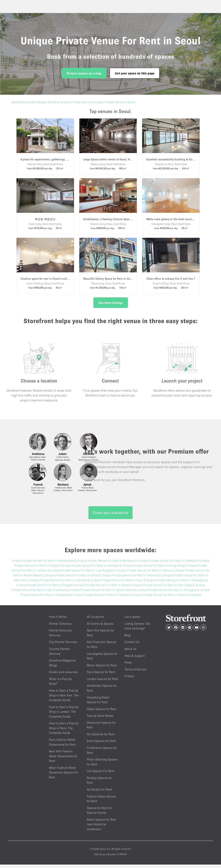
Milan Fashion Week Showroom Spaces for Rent (63, 776)
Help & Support (135, 659)
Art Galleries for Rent (101, 737)
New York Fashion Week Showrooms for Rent (63, 759)
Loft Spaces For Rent (101, 774)
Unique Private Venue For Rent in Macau (144, 574)
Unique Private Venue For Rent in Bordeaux (106, 564)
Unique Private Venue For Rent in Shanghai (167, 593)
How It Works (58, 620)
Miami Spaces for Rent (102, 669)
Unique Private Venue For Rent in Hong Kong (153, 569)
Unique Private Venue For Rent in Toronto (101, 598)
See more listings (111, 303)
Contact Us (132, 645)
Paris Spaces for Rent (101, 675)
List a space (132, 620)
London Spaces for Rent (102, 682)
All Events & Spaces (100, 627)
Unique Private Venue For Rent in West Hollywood (166, 598)
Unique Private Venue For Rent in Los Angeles (82, 574)
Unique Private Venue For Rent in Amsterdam (43, 564)
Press (128, 666)
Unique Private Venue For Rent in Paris (116, 583)
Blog (127, 638)
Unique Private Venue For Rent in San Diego (162, 588)
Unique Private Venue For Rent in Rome (102, 588)
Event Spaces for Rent (101, 744)
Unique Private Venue (75, 102)
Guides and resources (63, 675)
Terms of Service (135, 673)
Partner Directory (60, 627)
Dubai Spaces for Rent (102, 712)
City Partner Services (63, 645)
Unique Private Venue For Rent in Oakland (58, 583)
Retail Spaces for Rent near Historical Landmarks (102, 828)
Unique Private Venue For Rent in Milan (71, 579)
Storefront (18, 102)
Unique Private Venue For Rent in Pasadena (176, 583)
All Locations (95, 620)
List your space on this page (135, 73)
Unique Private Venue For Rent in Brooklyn (168, 564)
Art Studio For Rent (99, 793)
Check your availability (110, 516)
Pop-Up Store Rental (100, 719)
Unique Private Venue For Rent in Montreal (130, 579)
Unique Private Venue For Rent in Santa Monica (102, 593)
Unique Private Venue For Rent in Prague (44, 588)
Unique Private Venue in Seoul (114, 102)
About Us (130, 652)
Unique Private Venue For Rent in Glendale (90, 569)
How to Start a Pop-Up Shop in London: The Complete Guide (64, 715)
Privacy (129, 680)
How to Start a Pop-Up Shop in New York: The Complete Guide (64, 699)
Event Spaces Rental (42, 102)
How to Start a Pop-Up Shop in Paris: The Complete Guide (64, 731)
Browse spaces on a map (84, 73)
